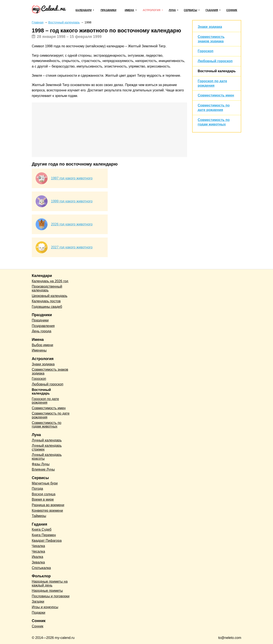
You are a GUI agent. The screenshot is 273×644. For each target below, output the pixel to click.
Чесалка (38, 551)
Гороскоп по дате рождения (45, 401)
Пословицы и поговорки (51, 596)
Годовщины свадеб (47, 307)
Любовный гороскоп (215, 61)
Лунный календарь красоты (47, 457)
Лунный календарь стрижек (47, 447)
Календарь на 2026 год (50, 281)
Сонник (232, 10)
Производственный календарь (47, 288)
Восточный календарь (217, 71)
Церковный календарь (50, 296)
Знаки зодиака (210, 27)
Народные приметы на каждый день (50, 583)
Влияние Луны (43, 469)
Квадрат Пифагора (47, 541)
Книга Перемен (44, 535)
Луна (172, 10)
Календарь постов (46, 301)
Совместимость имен (216, 95)
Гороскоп (206, 51)
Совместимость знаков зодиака (50, 371)
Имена (129, 10)
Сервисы (190, 10)
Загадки (38, 601)
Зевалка (38, 562)
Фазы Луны (41, 464)
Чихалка (38, 546)
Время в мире (43, 499)
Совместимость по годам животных (47, 425)
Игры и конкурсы (45, 607)
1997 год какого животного (72, 178)
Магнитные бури (45, 483)
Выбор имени (42, 345)
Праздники (109, 10)
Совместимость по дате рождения (51, 415)
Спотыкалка (41, 568)
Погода (37, 489)
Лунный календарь (47, 440)
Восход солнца (44, 494)
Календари (83, 10)
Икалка (37, 557)
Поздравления (43, 326)
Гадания (212, 10)
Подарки (38, 613)
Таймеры (39, 516)
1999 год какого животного (72, 201)
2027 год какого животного (72, 247)
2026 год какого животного (72, 224)
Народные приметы (47, 591)
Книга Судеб (42, 529)
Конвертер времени (47, 511)
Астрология (152, 10)
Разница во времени (48, 505)
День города (41, 331)
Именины (39, 350)
